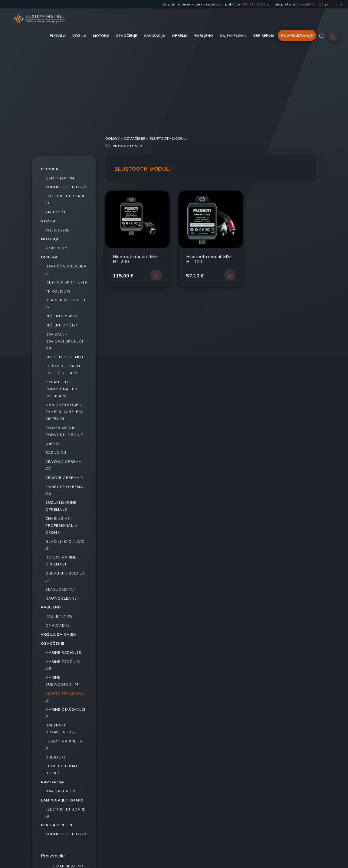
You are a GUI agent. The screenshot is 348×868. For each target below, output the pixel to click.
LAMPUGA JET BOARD (62, 800)
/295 (57, 230)
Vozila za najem (59, 634)
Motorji (49, 239)
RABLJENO (204, 36)
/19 (66, 282)
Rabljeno (51, 607)
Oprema (49, 257)
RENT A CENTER (57, 825)
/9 (58, 291)
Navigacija (53, 782)
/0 (61, 389)
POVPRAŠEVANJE (297, 36)
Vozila (48, 221)
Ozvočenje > (137, 138)
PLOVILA (58, 36)
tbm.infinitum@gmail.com (320, 4)
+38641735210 (254, 4)
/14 (64, 341)
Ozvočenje (53, 643)
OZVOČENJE (126, 36)
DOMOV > (115, 138)
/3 (55, 212)
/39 (59, 616)
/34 (60, 178)
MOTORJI (101, 36)
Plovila (49, 169)
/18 (63, 652)
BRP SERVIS (264, 36)
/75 (57, 248)
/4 (61, 325)
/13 (56, 452)
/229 (66, 187)
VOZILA (79, 36)
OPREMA (180, 36)
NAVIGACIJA (154, 36)
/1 (62, 316)
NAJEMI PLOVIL (233, 36)
